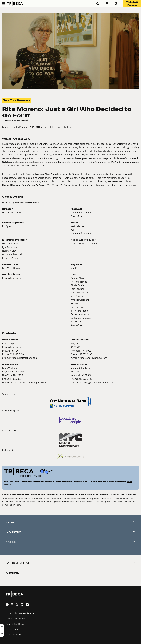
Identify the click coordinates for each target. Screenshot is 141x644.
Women (7, 139)
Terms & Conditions (15, 624)
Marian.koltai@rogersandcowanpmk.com (92, 382)
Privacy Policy (12, 629)
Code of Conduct (13, 635)
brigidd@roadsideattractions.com (20, 358)
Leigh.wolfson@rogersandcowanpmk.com (24, 382)
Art (15, 139)
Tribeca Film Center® (15, 619)
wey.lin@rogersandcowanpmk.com (89, 358)
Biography (24, 139)
